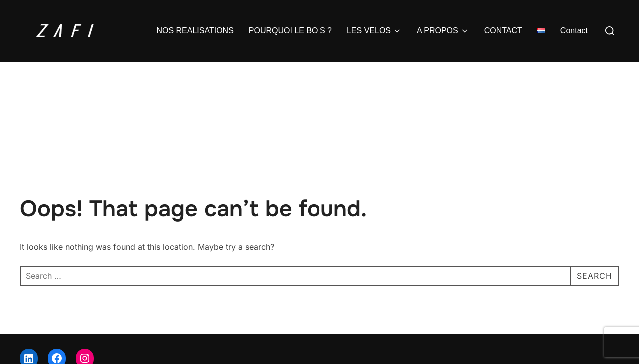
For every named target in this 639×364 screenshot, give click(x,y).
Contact (574, 31)
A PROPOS (443, 31)
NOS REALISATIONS (195, 31)
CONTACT (503, 31)
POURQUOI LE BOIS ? (290, 31)
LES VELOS (374, 31)
